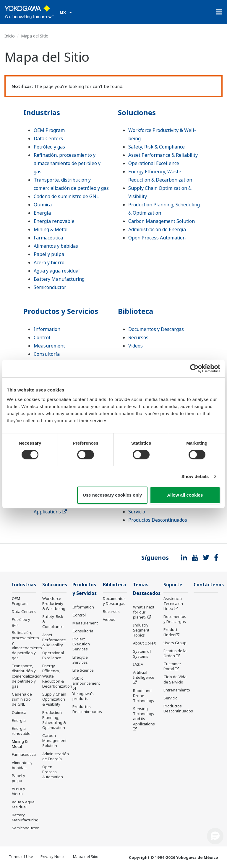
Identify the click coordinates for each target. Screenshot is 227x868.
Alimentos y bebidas (56, 246)
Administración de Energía (157, 229)
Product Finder (170, 632)
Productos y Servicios (61, 311)
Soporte (173, 585)
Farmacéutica (48, 238)
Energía (42, 213)
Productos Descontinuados (158, 520)
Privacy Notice (53, 856)
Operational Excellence (154, 163)
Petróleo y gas (49, 147)
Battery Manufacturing (59, 279)
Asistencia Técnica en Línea (173, 603)
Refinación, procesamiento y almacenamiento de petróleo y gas (67, 163)
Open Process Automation (157, 238)
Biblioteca (136, 311)
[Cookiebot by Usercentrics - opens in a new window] (194, 368)
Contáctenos (209, 585)
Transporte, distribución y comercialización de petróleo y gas (27, 676)
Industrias (42, 112)
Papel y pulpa (49, 254)
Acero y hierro (49, 262)
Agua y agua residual (57, 271)
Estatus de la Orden (175, 653)
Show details (195, 476)
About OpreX (145, 643)
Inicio (10, 36)
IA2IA (138, 664)
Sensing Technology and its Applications (144, 716)
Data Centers (48, 138)
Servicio (137, 512)
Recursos (138, 337)
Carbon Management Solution (162, 221)
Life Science (83, 670)
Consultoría (47, 354)
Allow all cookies (185, 495)
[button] (215, 836)
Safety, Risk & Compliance (157, 147)
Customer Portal (172, 666)
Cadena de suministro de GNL (66, 196)
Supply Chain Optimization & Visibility (54, 699)
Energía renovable (54, 221)
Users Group (175, 643)
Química (43, 205)
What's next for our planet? (144, 612)
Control (42, 337)
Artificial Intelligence (144, 675)
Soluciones (137, 112)
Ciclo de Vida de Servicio (175, 679)
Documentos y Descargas (156, 329)
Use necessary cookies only (112, 495)
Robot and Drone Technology (144, 696)
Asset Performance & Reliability (163, 155)
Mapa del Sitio (86, 856)
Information (47, 329)
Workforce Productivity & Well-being (54, 603)
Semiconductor (50, 287)
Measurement (49, 346)
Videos (136, 346)
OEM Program (49, 130)
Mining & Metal (51, 229)
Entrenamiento (177, 690)
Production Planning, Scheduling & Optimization (54, 720)
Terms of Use (21, 856)
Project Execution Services (81, 644)
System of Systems (142, 654)
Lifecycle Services (80, 660)
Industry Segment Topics (141, 630)
